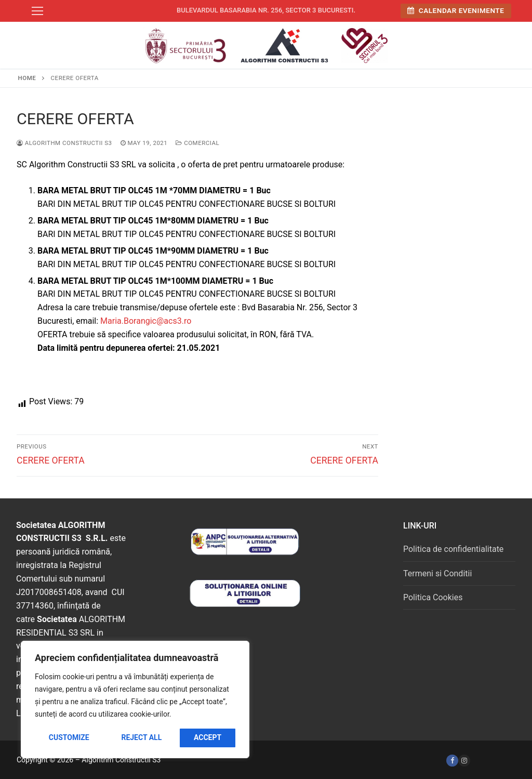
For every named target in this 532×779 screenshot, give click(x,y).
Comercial (197, 143)
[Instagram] (464, 761)
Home (27, 78)
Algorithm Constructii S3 (64, 143)
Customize (69, 737)
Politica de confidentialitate (453, 549)
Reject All (141, 737)
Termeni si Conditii (437, 573)
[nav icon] (37, 11)
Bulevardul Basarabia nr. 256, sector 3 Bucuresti (265, 10)
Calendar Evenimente (456, 10)
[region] (135, 699)
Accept (208, 737)
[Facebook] (452, 761)
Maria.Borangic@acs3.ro (146, 321)
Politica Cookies (433, 597)
